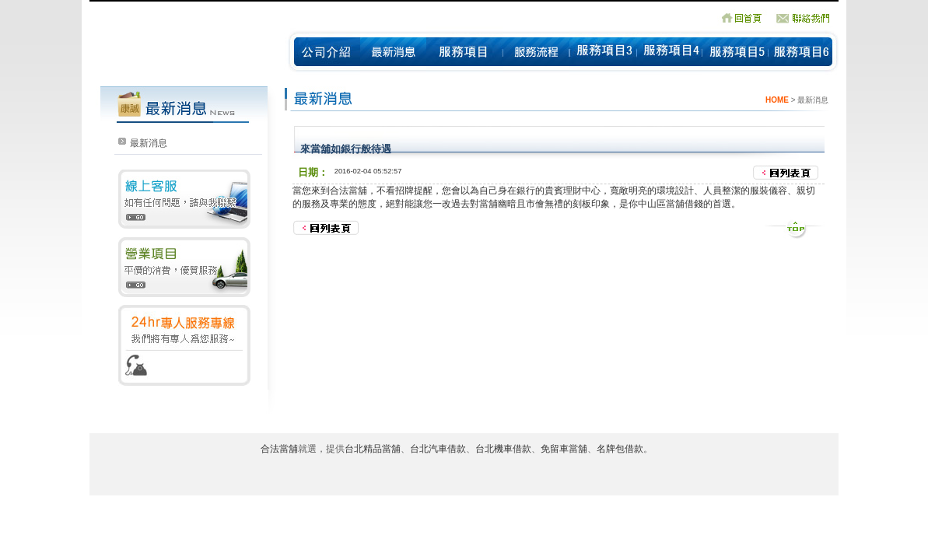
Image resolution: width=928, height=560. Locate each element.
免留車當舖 (564, 449)
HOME (777, 100)
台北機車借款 (503, 449)
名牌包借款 (620, 449)
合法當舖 (348, 191)
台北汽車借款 (438, 449)
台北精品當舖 (373, 449)
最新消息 (149, 143)
